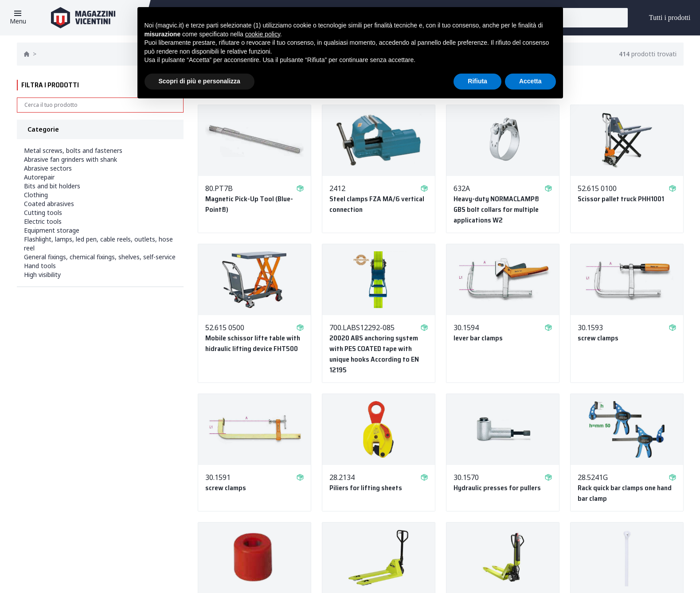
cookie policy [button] (263, 34)
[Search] (100, 105)
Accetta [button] (530, 81)
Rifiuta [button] (477, 81)
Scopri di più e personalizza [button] (199, 81)
